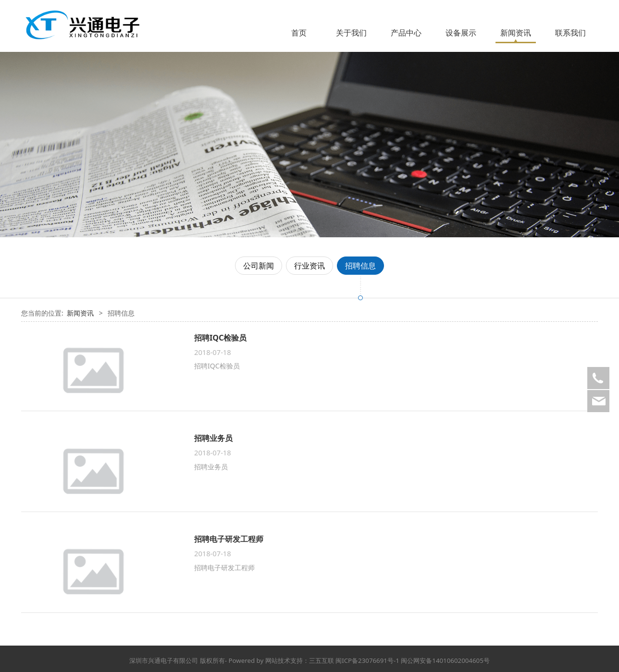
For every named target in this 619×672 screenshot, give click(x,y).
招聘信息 (360, 266)
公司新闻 (259, 266)
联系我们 (570, 33)
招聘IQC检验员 (220, 338)
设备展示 (461, 33)
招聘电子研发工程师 (229, 539)
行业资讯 (309, 266)
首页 (299, 33)
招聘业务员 (213, 438)
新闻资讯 (516, 33)
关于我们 (351, 33)
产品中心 (406, 33)
